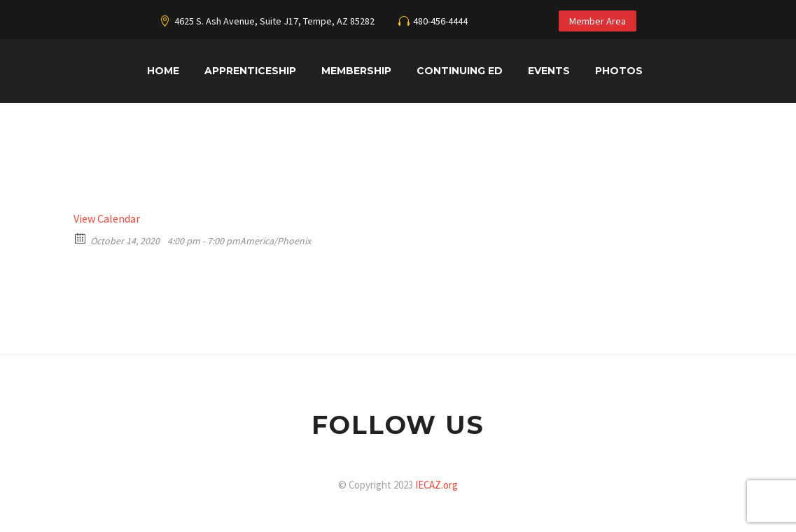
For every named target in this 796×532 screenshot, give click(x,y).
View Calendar (107, 218)
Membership (356, 71)
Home (163, 71)
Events (549, 71)
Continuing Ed (460, 71)
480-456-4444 (440, 21)
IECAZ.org (437, 485)
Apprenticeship (250, 71)
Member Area (598, 21)
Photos (619, 71)
